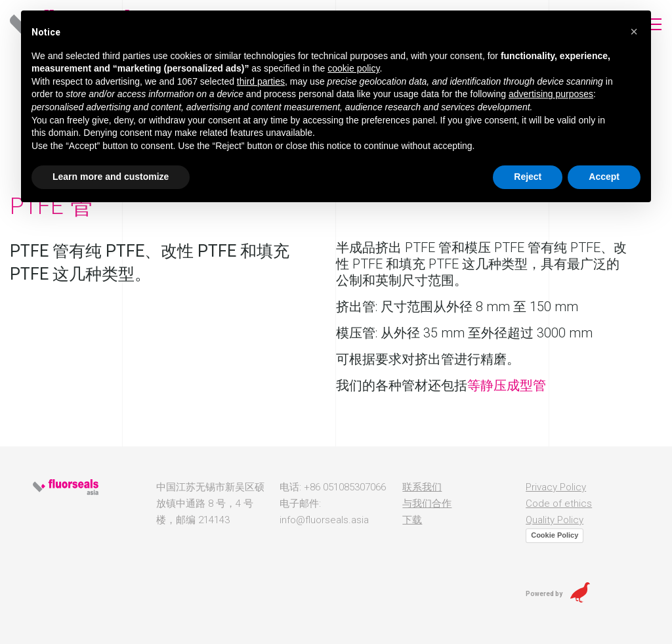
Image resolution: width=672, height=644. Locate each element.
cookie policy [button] (353, 68)
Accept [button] (604, 177)
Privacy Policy (556, 487)
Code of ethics (559, 504)
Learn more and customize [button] (111, 177)
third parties (261, 81)
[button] (634, 32)
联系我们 (422, 487)
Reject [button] (528, 177)
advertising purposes (551, 94)
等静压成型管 (507, 385)
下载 (412, 520)
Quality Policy (555, 520)
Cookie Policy (555, 535)
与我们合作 (427, 504)
